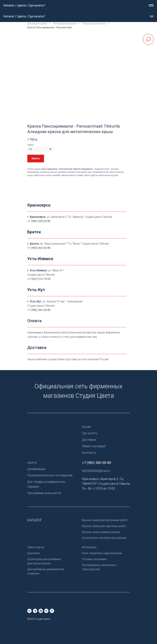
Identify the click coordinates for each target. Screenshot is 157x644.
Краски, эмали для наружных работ (104, 526)
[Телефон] (29, 611)
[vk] (46, 611)
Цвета (32, 462)
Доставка (89, 440)
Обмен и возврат (94, 446)
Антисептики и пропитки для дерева (104, 538)
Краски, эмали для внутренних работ (105, 520)
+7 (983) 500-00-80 (97, 463)
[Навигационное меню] (151, 5)
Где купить (90, 433)
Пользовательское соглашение (50, 475)
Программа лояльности (44, 493)
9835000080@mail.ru (96, 471)
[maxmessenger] (41, 611)
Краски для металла (94, 24)
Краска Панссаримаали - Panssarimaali (49, 27)
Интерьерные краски (65, 24)
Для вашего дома (37, 24)
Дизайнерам (36, 469)
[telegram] (35, 611)
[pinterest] (52, 611)
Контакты (89, 453)
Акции (86, 427)
